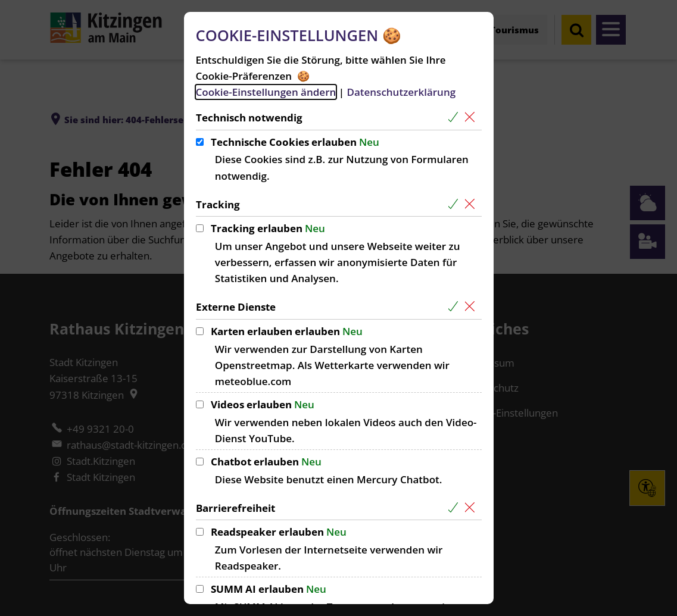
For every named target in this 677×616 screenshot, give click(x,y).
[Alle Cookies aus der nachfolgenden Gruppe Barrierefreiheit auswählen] (456, 508)
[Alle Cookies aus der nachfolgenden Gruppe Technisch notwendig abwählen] (472, 118)
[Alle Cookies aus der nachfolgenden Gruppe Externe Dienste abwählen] (472, 307)
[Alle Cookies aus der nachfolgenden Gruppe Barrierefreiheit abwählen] (472, 508)
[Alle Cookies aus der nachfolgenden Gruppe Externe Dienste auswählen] (456, 307)
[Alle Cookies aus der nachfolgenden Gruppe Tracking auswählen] (456, 204)
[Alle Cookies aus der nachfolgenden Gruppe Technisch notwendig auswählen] (456, 118)
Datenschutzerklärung (401, 92)
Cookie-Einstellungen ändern (266, 92)
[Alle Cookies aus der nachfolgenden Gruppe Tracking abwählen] (472, 204)
